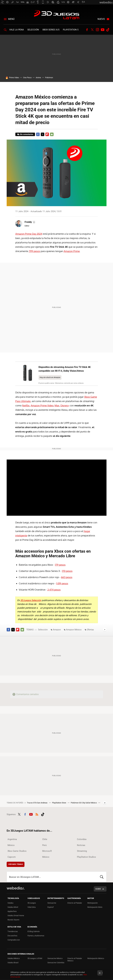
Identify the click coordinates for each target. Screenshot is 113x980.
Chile (45, 839)
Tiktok (108, 30)
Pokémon (49, 78)
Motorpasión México (96, 958)
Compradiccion (14, 940)
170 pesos (67, 571)
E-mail (52, 134)
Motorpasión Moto (95, 907)
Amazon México (74, 630)
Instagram (97, 30)
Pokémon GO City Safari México (84, 803)
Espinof (51, 907)
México (11, 845)
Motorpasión (93, 903)
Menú (11, 19)
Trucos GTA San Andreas (37, 803)
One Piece (27, 78)
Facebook (87, 30)
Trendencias (13, 931)
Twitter (92, 30)
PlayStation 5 (71, 30)
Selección (33, 30)
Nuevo (101, 19)
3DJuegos (32, 903)
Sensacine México (55, 958)
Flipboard (47, 134)
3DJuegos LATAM (57, 15)
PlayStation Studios (86, 857)
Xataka (10, 903)
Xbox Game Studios (17, 851)
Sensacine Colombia (56, 963)
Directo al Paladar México (75, 960)
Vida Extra (32, 907)
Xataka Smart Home (16, 916)
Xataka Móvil (13, 907)
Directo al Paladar (75, 903)
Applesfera (12, 911)
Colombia (82, 839)
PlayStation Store (59, 803)
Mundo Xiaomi (13, 920)
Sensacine (52, 903)
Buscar (102, 877)
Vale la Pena (17, 30)
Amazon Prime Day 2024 (29, 234)
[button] (30, 222)
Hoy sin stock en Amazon (50, 377)
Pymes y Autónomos (36, 936)
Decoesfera (12, 936)
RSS (37, 814)
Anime (38, 78)
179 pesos (60, 565)
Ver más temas (16, 864)
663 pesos (67, 577)
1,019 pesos (62, 583)
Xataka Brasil (13, 963)
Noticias (81, 845)
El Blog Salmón (34, 931)
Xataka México (14, 958)
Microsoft (47, 851)
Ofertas (90, 630)
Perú (44, 845)
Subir (98, 889)
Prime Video (14, 78)
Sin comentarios (27, 134)
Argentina (12, 839)
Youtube (103, 30)
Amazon (57, 630)
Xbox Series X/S (51, 30)
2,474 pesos (54, 590)
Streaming (82, 851)
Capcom (12, 857)
